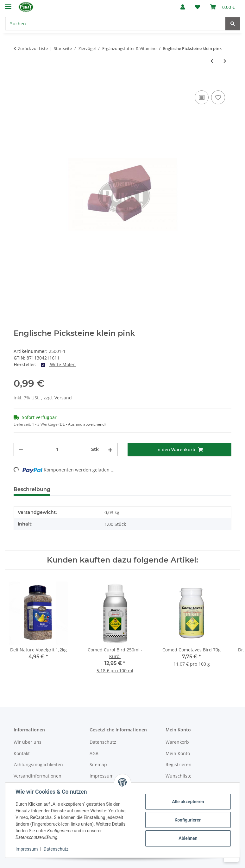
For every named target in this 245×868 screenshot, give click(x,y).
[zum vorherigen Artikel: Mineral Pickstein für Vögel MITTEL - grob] (212, 61)
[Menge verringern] (21, 449)
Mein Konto (178, 753)
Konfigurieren (188, 820)
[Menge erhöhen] (110, 449)
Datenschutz (56, 849)
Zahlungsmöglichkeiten (38, 764)
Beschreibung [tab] (32, 489)
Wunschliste (179, 776)
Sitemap (98, 764)
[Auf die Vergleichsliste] (202, 97)
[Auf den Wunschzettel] (218, 97)
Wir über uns (28, 742)
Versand (63, 398)
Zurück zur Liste (33, 48)
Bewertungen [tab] (79, 489)
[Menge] (57, 449)
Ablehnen (188, 838)
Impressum (27, 849)
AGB (94, 753)
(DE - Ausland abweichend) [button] (82, 424)
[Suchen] (115, 24)
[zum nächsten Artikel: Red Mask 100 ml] (225, 61)
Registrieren (179, 764)
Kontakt (22, 753)
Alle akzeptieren (188, 802)
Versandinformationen (38, 776)
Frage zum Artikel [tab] (130, 489)
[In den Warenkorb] (19, 82)
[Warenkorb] (223, 7)
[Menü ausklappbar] (8, 4)
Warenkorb (177, 742)
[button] (183, 7)
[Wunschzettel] (198, 7)
